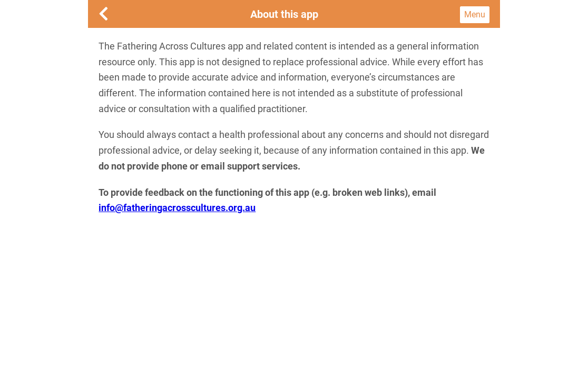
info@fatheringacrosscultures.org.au (177, 208)
